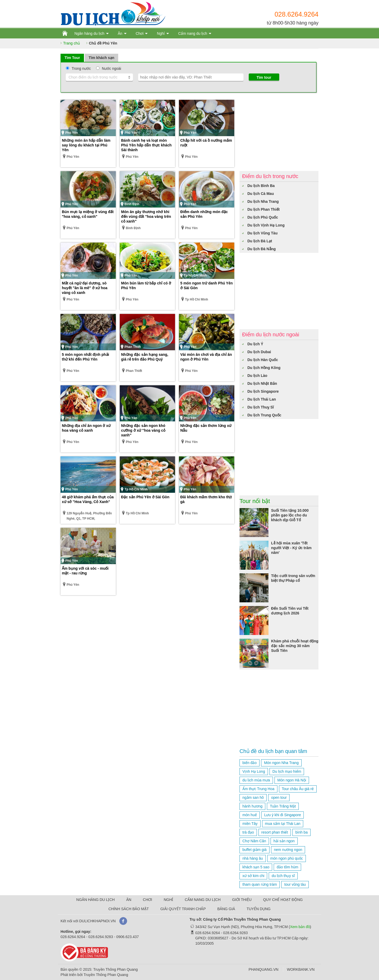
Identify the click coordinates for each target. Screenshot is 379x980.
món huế (250, 815)
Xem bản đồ (300, 927)
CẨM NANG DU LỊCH (203, 900)
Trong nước (81, 68)
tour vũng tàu (295, 884)
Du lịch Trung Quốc (264, 415)
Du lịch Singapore (263, 391)
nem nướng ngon (288, 850)
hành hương (252, 806)
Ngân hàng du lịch (89, 33)
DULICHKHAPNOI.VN (97, 921)
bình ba (301, 832)
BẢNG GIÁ (226, 909)
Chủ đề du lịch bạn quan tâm (273, 751)
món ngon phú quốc (287, 858)
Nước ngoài (111, 68)
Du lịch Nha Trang (263, 201)
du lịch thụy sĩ (283, 876)
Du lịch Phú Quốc (263, 217)
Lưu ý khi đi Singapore (283, 815)
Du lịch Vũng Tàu (262, 233)
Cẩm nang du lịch (193, 33)
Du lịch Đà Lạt (260, 241)
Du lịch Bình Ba (261, 186)
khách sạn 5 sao (256, 867)
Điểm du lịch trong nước (270, 176)
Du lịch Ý (255, 344)
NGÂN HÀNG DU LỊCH (96, 900)
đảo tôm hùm (287, 867)
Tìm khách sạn (101, 58)
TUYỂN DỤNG (259, 909)
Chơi (139, 33)
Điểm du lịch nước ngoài (271, 334)
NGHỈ (168, 900)
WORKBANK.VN (301, 969)
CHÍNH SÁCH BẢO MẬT (129, 909)
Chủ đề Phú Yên (103, 43)
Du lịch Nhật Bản (262, 383)
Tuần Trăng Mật (283, 806)
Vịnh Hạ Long (254, 771)
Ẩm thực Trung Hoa (258, 789)
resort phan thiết (275, 832)
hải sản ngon (284, 841)
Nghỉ (161, 33)
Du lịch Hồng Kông (264, 368)
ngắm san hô (253, 797)
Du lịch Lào (257, 376)
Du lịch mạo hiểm (287, 771)
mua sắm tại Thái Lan (283, 824)
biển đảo (250, 763)
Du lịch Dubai (259, 352)
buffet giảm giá (255, 850)
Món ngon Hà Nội (292, 780)
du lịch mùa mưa (256, 780)
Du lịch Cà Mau (261, 194)
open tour (279, 797)
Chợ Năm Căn (254, 841)
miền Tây (250, 824)
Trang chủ (72, 43)
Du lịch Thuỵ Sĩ (261, 407)
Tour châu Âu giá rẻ (298, 789)
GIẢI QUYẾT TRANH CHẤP (183, 909)
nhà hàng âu (253, 858)
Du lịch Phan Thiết (263, 209)
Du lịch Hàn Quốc (263, 360)
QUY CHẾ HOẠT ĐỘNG (283, 900)
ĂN (129, 900)
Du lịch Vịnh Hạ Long (266, 225)
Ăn (120, 33)
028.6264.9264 (296, 14)
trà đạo (248, 832)
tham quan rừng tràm (260, 884)
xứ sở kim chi (253, 876)
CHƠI (148, 900)
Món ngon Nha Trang (281, 763)
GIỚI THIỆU (242, 900)
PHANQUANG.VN (263, 969)
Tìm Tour (72, 58)
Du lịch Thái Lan (262, 399)
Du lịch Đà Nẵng (262, 249)
